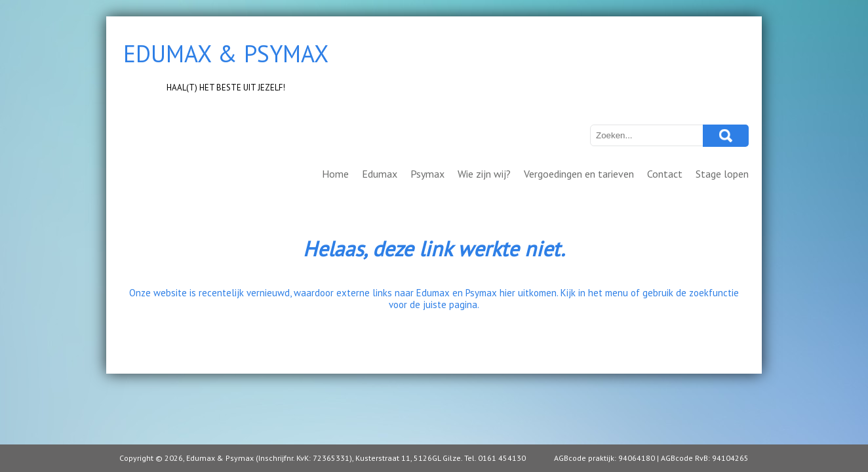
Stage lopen (722, 174)
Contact (665, 174)
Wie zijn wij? (484, 174)
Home (335, 174)
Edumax (380, 174)
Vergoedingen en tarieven (579, 174)
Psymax (427, 174)
